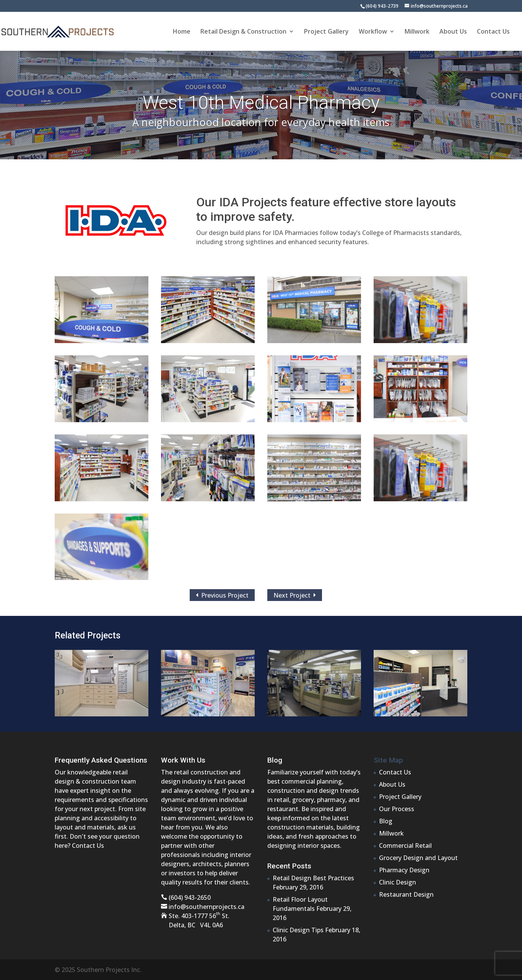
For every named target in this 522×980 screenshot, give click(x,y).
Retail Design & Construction (243, 32)
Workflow (373, 32)
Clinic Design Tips (298, 930)
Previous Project (222, 595)
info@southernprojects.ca (207, 907)
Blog (275, 760)
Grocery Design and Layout (418, 858)
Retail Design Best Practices (313, 878)
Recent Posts (289, 866)
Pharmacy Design (404, 870)
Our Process (397, 809)
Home (182, 32)
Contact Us (493, 32)
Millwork (417, 32)
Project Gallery (326, 32)
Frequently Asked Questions (101, 760)
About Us (453, 32)
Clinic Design (398, 882)
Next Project (295, 595)
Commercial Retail (405, 846)
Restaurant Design (406, 894)
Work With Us (183, 760)
